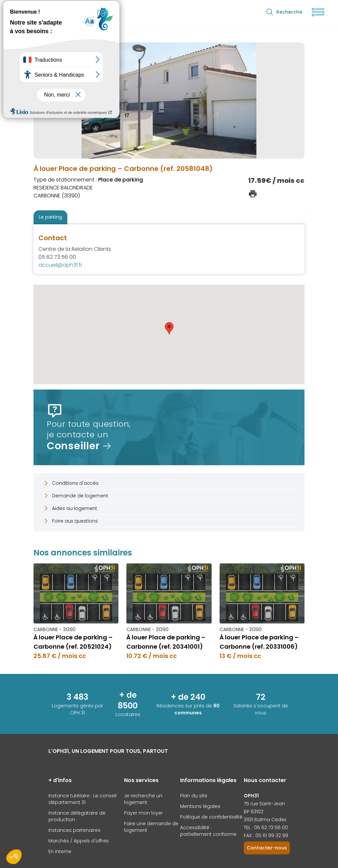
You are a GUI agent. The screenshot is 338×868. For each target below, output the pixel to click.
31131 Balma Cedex (265, 820)
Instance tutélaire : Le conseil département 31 (82, 799)
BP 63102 (254, 812)
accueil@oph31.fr (60, 265)
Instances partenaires (74, 830)
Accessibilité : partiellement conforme (208, 831)
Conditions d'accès (71, 483)
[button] (169, 328)
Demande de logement (75, 496)
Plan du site (194, 796)
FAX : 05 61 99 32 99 (266, 835)
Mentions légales (200, 806)
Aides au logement (70, 508)
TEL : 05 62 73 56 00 (266, 828)
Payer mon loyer (143, 813)
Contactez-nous (267, 848)
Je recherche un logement (143, 799)
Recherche (284, 12)
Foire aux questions (70, 521)
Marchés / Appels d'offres (79, 841)
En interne (60, 851)
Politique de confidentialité (211, 817)
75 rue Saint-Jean (264, 804)
